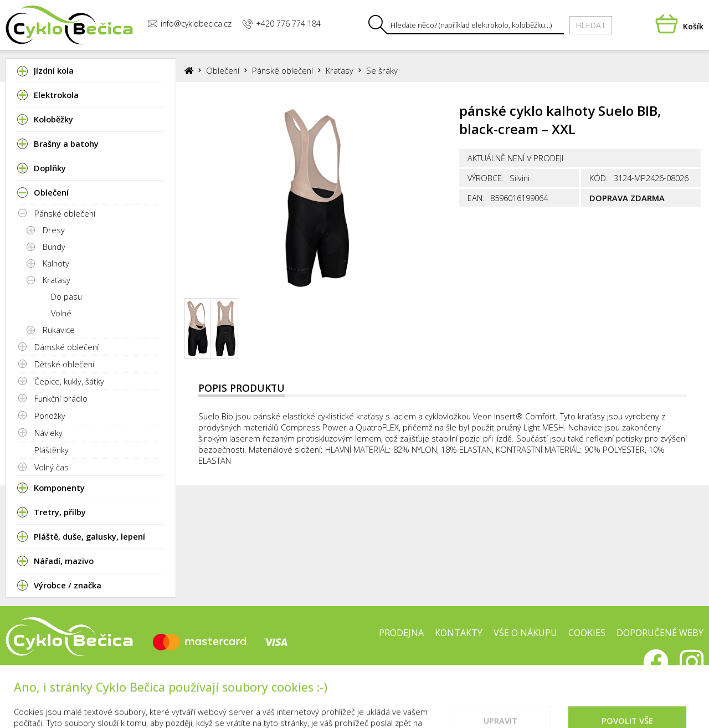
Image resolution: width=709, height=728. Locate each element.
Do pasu (66, 296)
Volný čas (52, 467)
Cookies (587, 633)
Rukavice (59, 330)
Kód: (599, 178)
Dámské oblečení (66, 347)
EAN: (476, 198)
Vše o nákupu (525, 633)
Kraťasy (56, 280)
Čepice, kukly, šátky (69, 381)
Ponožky (50, 416)
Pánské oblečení (65, 213)
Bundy (54, 247)
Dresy (54, 230)
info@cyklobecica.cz (189, 24)
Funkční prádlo (61, 398)
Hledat (591, 25)
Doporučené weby (660, 633)
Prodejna (401, 633)
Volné (61, 313)
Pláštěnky (52, 450)
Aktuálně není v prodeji (515, 158)
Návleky (48, 433)
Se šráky (382, 70)
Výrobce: (486, 178)
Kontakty (459, 633)
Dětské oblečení (64, 364)
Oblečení (223, 70)
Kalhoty (56, 263)
